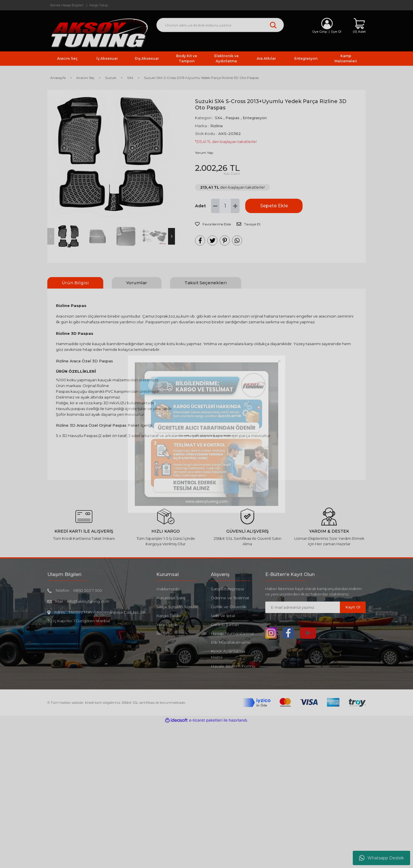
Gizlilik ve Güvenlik (229, 607)
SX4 (219, 118)
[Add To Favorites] (213, 224)
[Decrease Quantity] (215, 206)
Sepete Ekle (274, 206)
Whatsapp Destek (381, 858)
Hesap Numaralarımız (232, 633)
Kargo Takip (99, 5)
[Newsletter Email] (303, 607)
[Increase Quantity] (235, 206)
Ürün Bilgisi (75, 283)
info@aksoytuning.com (88, 601)
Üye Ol (336, 32)
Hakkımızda (168, 589)
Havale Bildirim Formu (233, 666)
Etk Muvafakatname (231, 642)
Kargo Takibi (169, 616)
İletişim (163, 633)
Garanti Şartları (225, 625)
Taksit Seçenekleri (206, 283)
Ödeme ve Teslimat (230, 598)
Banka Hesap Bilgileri (67, 5)
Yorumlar (137, 283)
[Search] (220, 25)
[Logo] (98, 33)
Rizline (217, 126)
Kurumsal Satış (171, 598)
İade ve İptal (223, 616)
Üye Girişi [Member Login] (320, 32)
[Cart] (359, 26)
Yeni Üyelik (167, 625)
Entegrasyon (255, 118)
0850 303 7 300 (88, 590)
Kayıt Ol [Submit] (353, 607)
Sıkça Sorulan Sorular (177, 607)
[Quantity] (225, 206)
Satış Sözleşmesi (227, 589)
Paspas (232, 118)
